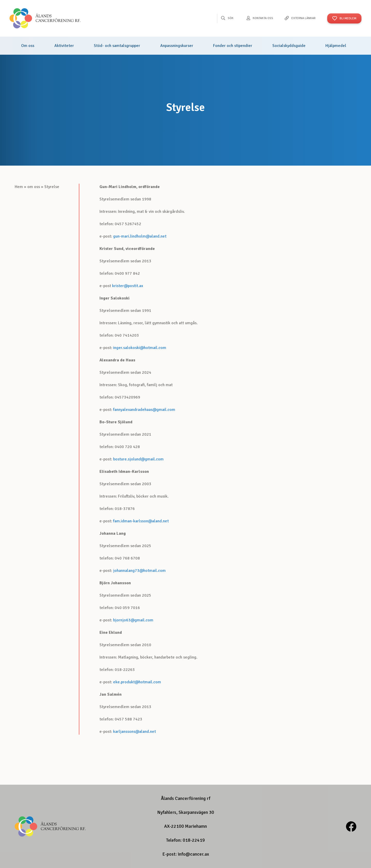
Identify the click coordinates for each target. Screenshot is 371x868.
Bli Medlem (348, 18)
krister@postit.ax (128, 286)
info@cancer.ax (193, 854)
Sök (231, 18)
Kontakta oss (263, 18)
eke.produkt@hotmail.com (137, 682)
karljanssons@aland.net (134, 732)
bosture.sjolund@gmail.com (138, 459)
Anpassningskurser (177, 46)
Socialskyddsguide (289, 46)
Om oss (28, 46)
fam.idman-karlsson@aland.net (141, 521)
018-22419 (194, 840)
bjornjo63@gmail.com (133, 620)
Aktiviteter (64, 46)
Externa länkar (303, 18)
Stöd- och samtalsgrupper (117, 46)
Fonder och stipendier (233, 46)
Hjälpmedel (336, 46)
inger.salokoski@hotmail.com (140, 348)
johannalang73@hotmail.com (139, 571)
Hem (19, 187)
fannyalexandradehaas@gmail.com (144, 410)
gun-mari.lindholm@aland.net (140, 236)
